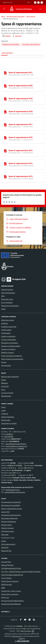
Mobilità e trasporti (8, 352)
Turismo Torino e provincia (10, 594)
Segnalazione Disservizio (9, 518)
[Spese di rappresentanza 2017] (5, 125)
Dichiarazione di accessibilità (11, 505)
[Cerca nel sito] (41, 9)
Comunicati (5, 386)
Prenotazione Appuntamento (11, 515)
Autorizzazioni (6, 333)
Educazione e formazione (10, 343)
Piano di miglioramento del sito (11, 509)
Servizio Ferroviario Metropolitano (12, 601)
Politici (3, 309)
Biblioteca (4, 383)
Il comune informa (7, 393)
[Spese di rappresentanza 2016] (5, 138)
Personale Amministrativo (10, 306)
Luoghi (3, 410)
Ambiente (4, 323)
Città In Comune (26, 631)
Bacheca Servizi (6, 525)
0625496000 (9, 436)
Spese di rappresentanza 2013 (21, 176)
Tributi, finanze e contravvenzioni (12, 359)
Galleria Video (6, 420)
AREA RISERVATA (22, 641)
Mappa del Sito (6, 551)
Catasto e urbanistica (8, 336)
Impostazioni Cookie (8, 538)
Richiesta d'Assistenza (9, 522)
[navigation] (4, 9)
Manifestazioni (6, 396)
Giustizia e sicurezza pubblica (11, 346)
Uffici (3, 296)
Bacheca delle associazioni (10, 377)
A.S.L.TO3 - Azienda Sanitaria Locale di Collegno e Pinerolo (21, 572)
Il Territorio (5, 414)
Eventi (3, 407)
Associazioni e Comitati (9, 423)
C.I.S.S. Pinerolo (6, 578)
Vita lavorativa (6, 365)
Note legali (5, 534)
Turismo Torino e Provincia (10, 581)
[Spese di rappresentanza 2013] (5, 177)
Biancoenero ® (17, 636)
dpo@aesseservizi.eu (13, 490)
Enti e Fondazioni (7, 302)
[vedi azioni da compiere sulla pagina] (17, 36)
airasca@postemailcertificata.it (16, 444)
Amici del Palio (6, 562)
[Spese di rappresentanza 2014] (5, 164)
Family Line (5, 597)
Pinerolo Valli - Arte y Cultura (11, 591)
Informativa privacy (8, 531)
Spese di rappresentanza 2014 (21, 163)
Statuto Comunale (7, 528)
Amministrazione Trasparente (16, 17)
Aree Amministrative (8, 293)
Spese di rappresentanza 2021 (21, 72)
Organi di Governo (7, 290)
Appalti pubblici (6, 330)
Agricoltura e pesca (8, 320)
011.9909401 (8, 434)
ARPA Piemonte (7, 584)
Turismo (4, 362)
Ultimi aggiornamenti (8, 544)
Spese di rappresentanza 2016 (21, 137)
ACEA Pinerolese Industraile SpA (12, 575)
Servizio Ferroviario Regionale (11, 604)
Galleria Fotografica (8, 417)
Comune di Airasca (24, 9)
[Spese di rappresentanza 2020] (5, 86)
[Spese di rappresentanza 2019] (5, 99)
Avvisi (3, 390)
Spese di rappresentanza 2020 (21, 85)
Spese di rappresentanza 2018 (21, 111)
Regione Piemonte (7, 565)
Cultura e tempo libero (9, 340)
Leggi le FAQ (5, 512)
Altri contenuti (31, 17)
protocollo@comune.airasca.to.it (16, 446)
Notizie (4, 380)
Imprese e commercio (8, 349)
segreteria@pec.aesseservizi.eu (15, 492)
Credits (4, 541)
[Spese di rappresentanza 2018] (5, 112)
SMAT (3, 588)
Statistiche (5, 547)
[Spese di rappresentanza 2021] (5, 73)
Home (3, 17)
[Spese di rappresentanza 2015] (5, 151)
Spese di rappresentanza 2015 (21, 150)
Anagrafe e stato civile (9, 327)
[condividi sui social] (6, 36)
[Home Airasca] (20, 9)
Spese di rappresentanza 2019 (21, 98)
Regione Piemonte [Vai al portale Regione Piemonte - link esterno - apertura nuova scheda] (8, 2)
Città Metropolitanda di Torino (11, 568)
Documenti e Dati (7, 299)
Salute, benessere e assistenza (11, 356)
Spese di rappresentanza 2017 (21, 124)
